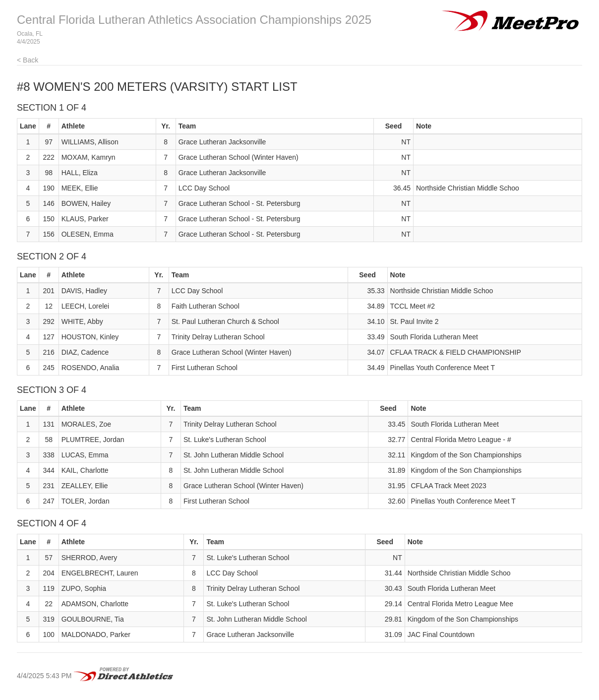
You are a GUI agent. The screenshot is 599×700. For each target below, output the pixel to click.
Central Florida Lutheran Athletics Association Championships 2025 (194, 20)
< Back (28, 60)
